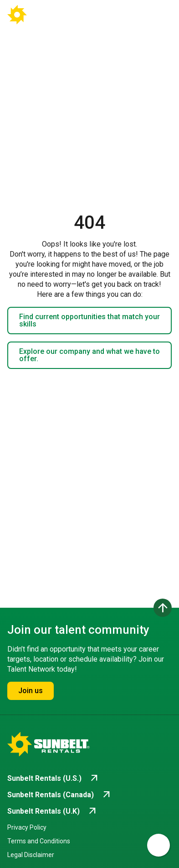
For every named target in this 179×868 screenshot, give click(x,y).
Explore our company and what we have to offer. (89, 355)
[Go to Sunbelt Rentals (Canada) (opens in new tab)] (60, 795)
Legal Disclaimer (31, 855)
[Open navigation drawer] (157, 15)
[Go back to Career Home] (40, 15)
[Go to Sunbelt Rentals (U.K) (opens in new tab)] (53, 811)
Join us (31, 691)
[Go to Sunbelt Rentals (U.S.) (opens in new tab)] (54, 779)
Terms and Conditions (39, 841)
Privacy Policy (27, 827)
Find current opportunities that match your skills (89, 320)
